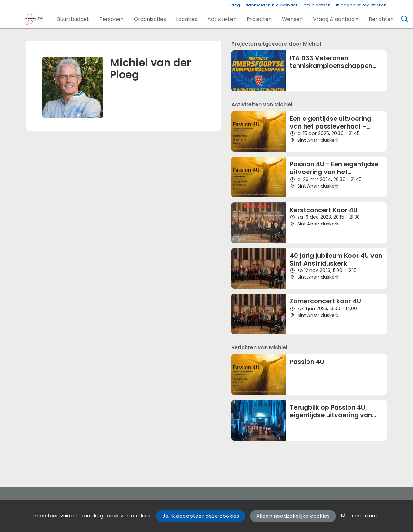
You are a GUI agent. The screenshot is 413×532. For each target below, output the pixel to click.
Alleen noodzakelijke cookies (293, 516)
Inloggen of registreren (361, 5)
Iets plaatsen (317, 5)
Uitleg (234, 5)
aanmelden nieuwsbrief (271, 5)
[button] (73, 19)
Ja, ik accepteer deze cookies (201, 516)
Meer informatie (361, 516)
